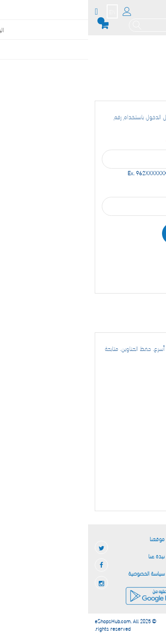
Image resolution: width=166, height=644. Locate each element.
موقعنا (69, 539)
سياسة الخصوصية (58, 573)
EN (24, 11)
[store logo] (142, 14)
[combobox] (78, 25)
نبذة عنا (68, 556)
